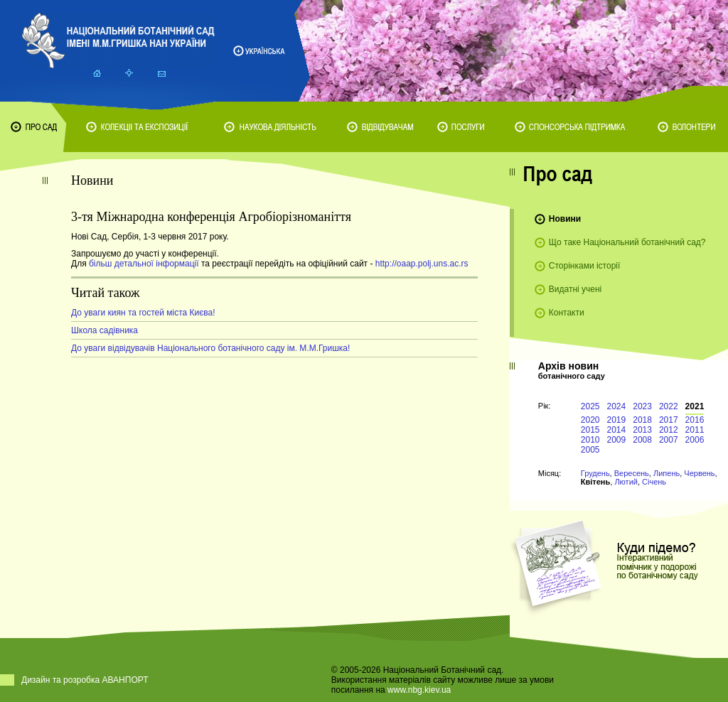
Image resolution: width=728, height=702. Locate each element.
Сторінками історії (585, 266)
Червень (699, 473)
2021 (695, 406)
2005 (590, 450)
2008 (642, 440)
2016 (695, 420)
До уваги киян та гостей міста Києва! (143, 313)
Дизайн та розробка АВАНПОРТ (85, 680)
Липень (667, 473)
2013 (642, 430)
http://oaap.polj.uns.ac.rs (422, 264)
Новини (565, 219)
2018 (642, 420)
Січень (654, 482)
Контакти (567, 313)
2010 (590, 440)
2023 (642, 406)
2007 (669, 440)
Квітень (595, 482)
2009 (617, 440)
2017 (669, 420)
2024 (617, 406)
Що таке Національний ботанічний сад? (627, 242)
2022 (669, 406)
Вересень (632, 473)
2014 (617, 430)
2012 (669, 430)
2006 (695, 440)
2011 (695, 430)
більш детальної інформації (143, 264)
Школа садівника (105, 330)
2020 (590, 420)
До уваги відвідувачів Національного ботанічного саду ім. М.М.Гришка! (210, 348)
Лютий (626, 482)
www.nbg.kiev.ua (419, 690)
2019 (617, 420)
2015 (590, 430)
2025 (590, 406)
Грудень (595, 473)
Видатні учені (575, 289)
